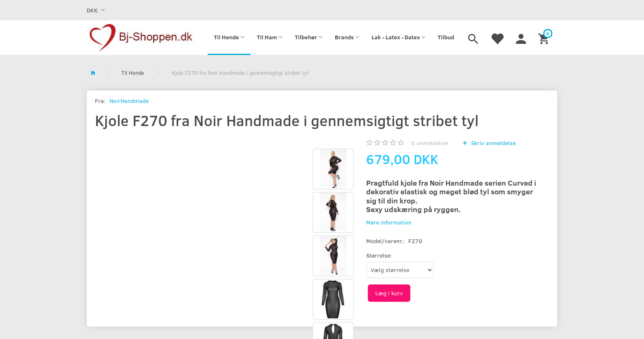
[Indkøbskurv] (545, 38)
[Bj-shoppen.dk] (141, 38)
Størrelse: (379, 255)
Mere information (389, 222)
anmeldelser (430, 143)
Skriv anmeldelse (492, 143)
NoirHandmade (129, 101)
